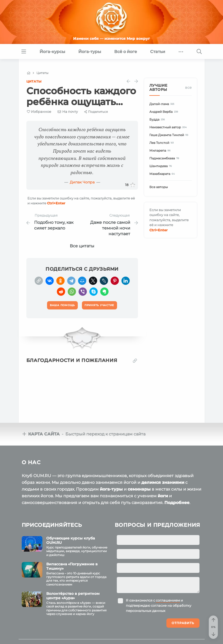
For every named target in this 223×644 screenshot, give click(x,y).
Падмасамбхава (165, 158)
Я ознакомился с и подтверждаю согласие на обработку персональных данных (159, 605)
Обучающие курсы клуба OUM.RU (71, 540)
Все (188, 87)
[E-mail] (68, 112)
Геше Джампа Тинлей (170, 135)
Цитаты (34, 81)
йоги (163, 496)
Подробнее (177, 503)
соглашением (168, 600)
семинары (139, 489)
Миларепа (161, 150)
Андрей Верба (165, 112)
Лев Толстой (162, 143)
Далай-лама (163, 104)
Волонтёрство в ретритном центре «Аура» (73, 596)
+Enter (56, 203)
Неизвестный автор (169, 127)
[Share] (96, 112)
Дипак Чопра (82, 182)
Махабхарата (163, 174)
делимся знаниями (163, 482)
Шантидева (162, 166)
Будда (158, 119)
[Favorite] (39, 112)
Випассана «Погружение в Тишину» (72, 566)
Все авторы (159, 187)
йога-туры (111, 489)
